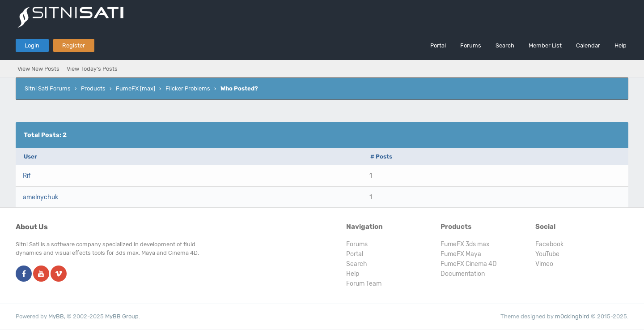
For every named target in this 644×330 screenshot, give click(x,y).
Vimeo (544, 264)
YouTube (547, 254)
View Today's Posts (92, 69)
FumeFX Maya (461, 254)
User (30, 156)
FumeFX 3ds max (465, 244)
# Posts (381, 156)
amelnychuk (40, 197)
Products (93, 88)
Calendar (588, 45)
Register (74, 45)
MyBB (56, 316)
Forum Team (364, 284)
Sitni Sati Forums (48, 88)
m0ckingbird (572, 316)
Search (505, 45)
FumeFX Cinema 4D (469, 264)
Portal (438, 45)
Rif (27, 176)
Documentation (463, 274)
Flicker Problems (188, 88)
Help (621, 45)
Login (32, 45)
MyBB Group (122, 316)
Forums (471, 45)
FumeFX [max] (136, 88)
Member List (545, 45)
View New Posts (38, 69)
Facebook (549, 244)
